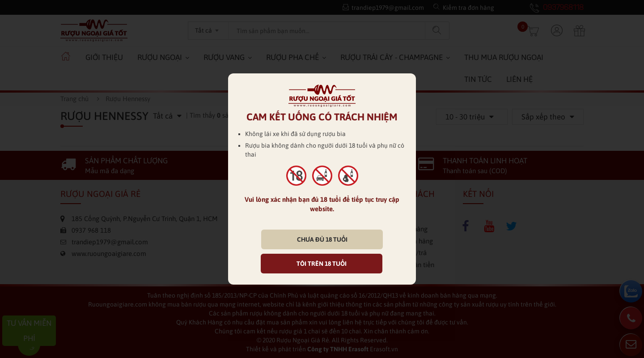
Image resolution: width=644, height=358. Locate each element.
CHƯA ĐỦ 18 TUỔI (322, 239)
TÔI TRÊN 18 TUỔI (322, 264)
